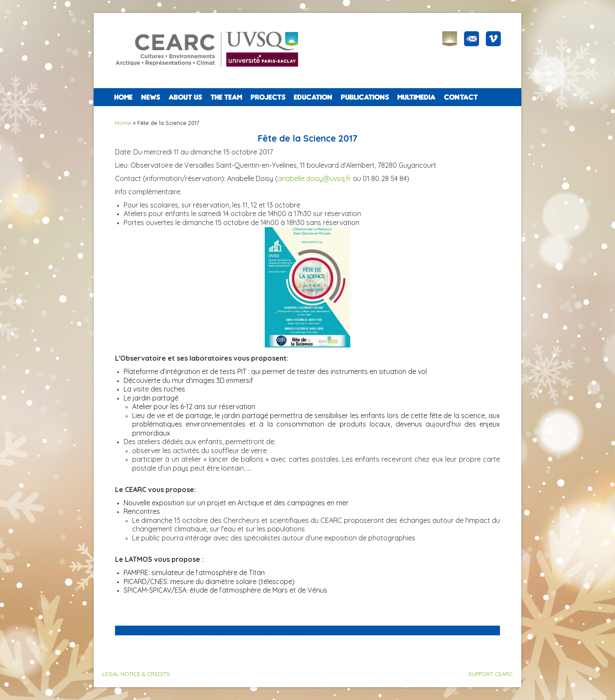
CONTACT (461, 97)
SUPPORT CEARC (491, 674)
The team (226, 97)
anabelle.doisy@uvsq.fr (314, 178)
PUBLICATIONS (365, 97)
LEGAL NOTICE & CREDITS (136, 674)
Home (123, 97)
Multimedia (416, 97)
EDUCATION (313, 97)
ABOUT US (185, 97)
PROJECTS (268, 97)
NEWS (151, 97)
